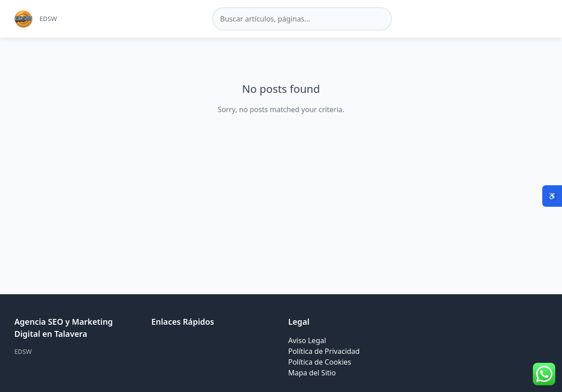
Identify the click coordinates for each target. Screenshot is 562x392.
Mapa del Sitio (312, 373)
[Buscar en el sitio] (302, 19)
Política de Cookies (320, 362)
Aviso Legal (307, 340)
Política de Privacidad (324, 351)
